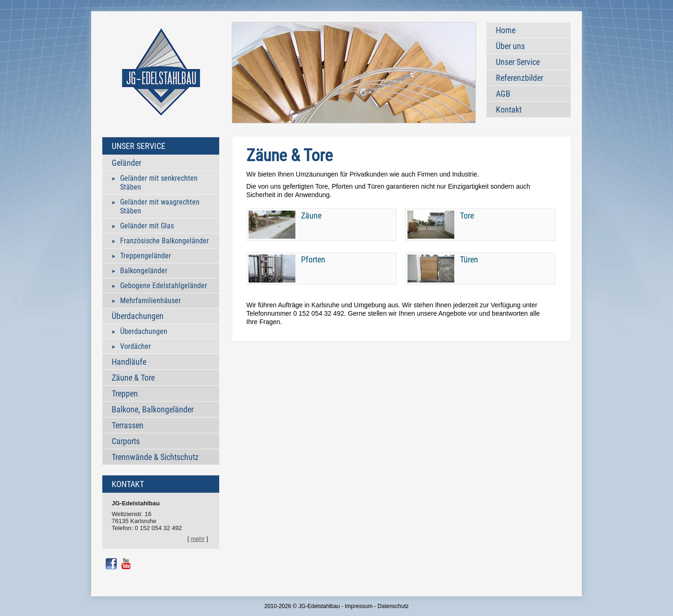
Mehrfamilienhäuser (150, 301)
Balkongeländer (144, 271)
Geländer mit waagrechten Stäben (160, 206)
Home (506, 30)
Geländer (126, 163)
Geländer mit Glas (147, 226)
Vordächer (136, 346)
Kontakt (509, 110)
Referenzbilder (519, 78)
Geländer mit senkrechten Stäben (159, 183)
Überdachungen (138, 316)
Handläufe (129, 362)
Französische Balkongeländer (165, 241)
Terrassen (128, 425)
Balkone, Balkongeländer (153, 409)
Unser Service (518, 62)
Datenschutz (393, 606)
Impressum (359, 606)
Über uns (510, 46)
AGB (503, 94)
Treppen (125, 393)
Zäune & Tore (133, 378)
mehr (198, 539)
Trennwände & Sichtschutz (155, 457)
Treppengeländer (146, 256)
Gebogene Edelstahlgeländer (164, 286)
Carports (126, 441)
